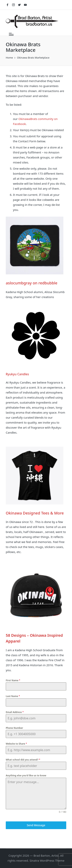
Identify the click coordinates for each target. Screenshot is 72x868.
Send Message (36, 825)
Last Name (13, 696)
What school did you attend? (23, 760)
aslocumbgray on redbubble (32, 283)
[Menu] (11, 34)
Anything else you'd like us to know (26, 775)
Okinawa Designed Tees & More (35, 513)
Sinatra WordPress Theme (47, 860)
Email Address (15, 712)
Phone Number (14, 728)
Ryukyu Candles (17, 374)
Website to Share (16, 744)
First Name (13, 680)
